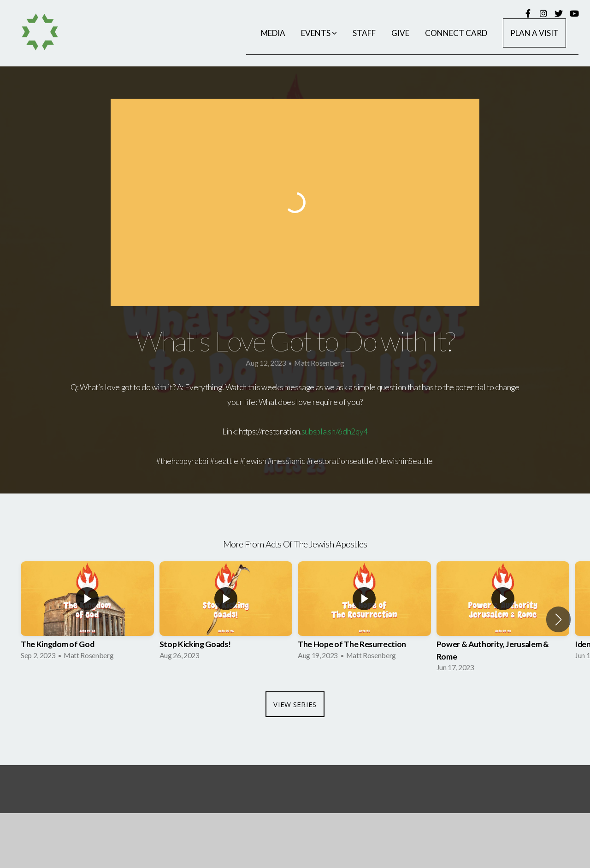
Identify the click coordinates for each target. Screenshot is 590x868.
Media (273, 33)
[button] (558, 619)
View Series (295, 704)
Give (400, 33)
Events (319, 33)
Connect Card (456, 33)
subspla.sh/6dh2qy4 (335, 431)
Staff (364, 33)
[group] (87, 613)
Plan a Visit (534, 33)
